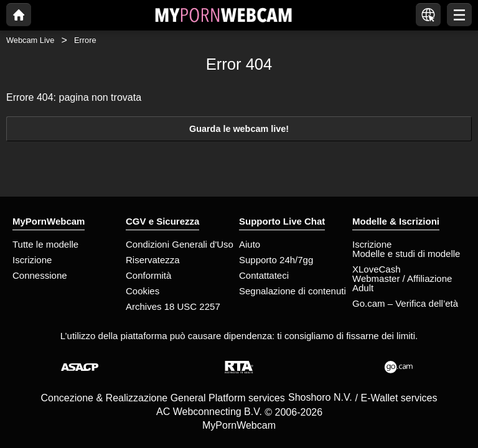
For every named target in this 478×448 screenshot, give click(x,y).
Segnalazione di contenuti (293, 291)
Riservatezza (153, 260)
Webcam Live (30, 40)
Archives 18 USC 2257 (173, 306)
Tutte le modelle (45, 244)
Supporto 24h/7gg (276, 260)
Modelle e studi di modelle (406, 254)
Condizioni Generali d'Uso (180, 244)
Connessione (40, 275)
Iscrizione (32, 260)
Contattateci (264, 275)
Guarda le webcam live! (239, 129)
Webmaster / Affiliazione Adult (402, 283)
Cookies (143, 291)
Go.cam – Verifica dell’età (405, 303)
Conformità (148, 275)
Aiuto (250, 244)
